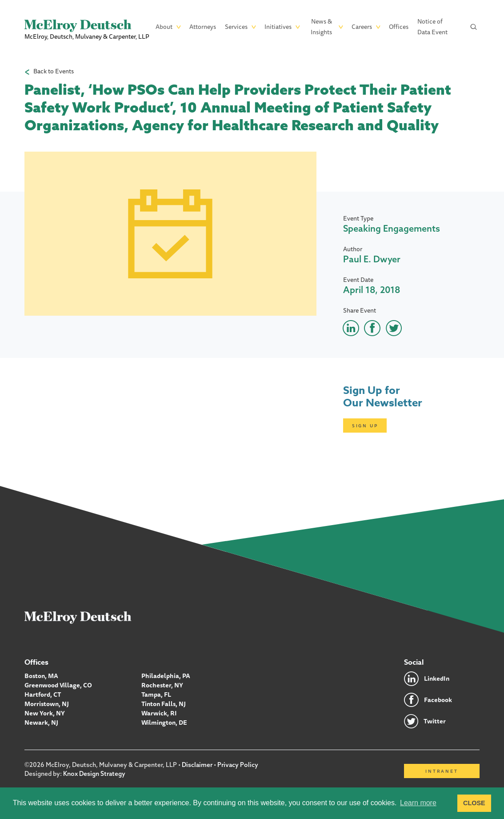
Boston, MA (41, 676)
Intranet (442, 771)
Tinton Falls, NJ (164, 704)
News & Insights (321, 27)
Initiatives (278, 27)
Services (236, 27)
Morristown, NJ (47, 704)
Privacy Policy (238, 765)
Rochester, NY (162, 685)
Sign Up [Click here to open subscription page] (365, 426)
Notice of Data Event (432, 27)
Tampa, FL (156, 695)
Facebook (438, 700)
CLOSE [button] (474, 803)
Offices (399, 27)
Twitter (435, 721)
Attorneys (203, 27)
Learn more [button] (418, 803)
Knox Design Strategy (94, 774)
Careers (362, 27)
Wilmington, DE (164, 723)
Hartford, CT (43, 695)
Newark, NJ (41, 723)
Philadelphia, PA (166, 676)
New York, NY (45, 713)
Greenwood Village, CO (58, 685)
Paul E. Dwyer (372, 259)
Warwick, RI (159, 713)
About (164, 27)
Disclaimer (197, 765)
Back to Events (54, 71)
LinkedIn (437, 678)
